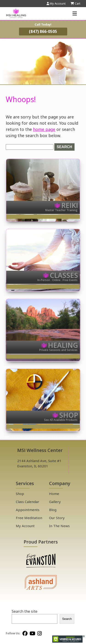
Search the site (25, 611)
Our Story (57, 518)
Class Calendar (28, 502)
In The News (59, 526)
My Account (25, 526)
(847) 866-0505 (43, 31)
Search (67, 619)
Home (54, 494)
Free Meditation (29, 518)
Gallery (55, 502)
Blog (53, 510)
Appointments (28, 510)
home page (44, 129)
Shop (20, 494)
